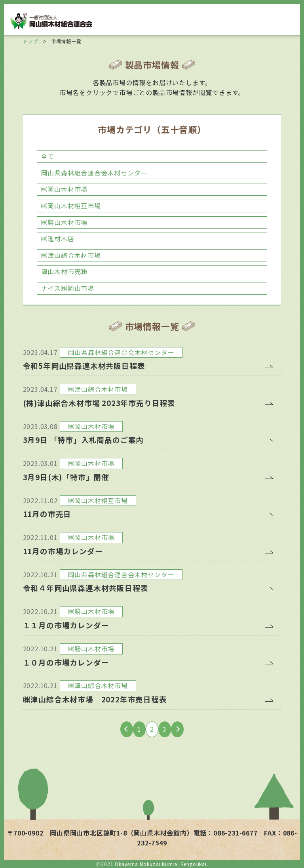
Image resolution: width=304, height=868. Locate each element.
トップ (30, 41)
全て (48, 156)
